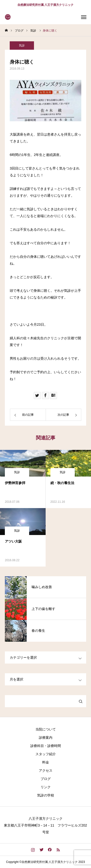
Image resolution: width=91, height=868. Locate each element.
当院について (46, 729)
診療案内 (46, 738)
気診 (22, 47)
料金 (46, 762)
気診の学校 (46, 795)
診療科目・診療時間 (46, 746)
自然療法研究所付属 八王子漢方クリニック (45, 5)
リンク (46, 787)
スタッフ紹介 (46, 754)
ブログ (46, 779)
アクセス (46, 771)
